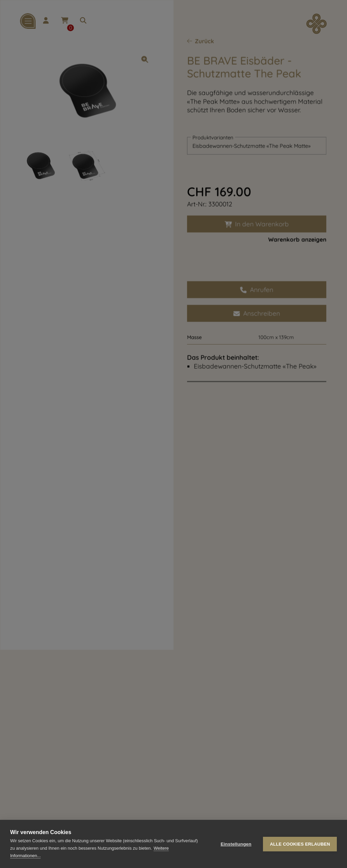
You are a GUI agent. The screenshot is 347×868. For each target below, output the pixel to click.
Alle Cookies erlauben (300, 844)
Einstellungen (236, 844)
